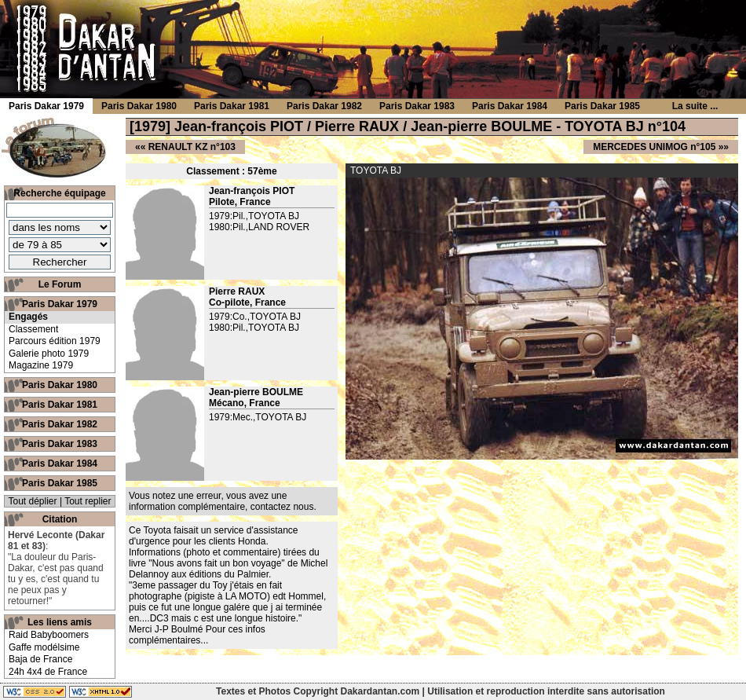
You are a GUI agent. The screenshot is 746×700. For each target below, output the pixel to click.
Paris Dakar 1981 (60, 405)
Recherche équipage (59, 193)
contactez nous (282, 507)
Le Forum (60, 284)
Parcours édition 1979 (55, 341)
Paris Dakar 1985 (60, 483)
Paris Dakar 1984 (60, 464)
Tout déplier (33, 501)
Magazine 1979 (41, 365)
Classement (33, 329)
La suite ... (695, 106)
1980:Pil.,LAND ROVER (259, 227)
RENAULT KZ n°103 (192, 147)
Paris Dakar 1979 (60, 304)
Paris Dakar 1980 (60, 385)
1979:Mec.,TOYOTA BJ (258, 417)
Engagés (28, 317)
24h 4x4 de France (48, 672)
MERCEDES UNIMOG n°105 (654, 147)
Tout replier (88, 501)
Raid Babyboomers (49, 635)
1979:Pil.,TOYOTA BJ (254, 216)
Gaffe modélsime (44, 647)
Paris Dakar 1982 (60, 424)
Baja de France (40, 659)
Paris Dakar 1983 (60, 444)
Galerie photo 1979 (49, 354)
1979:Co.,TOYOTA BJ (255, 317)
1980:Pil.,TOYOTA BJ (254, 328)
